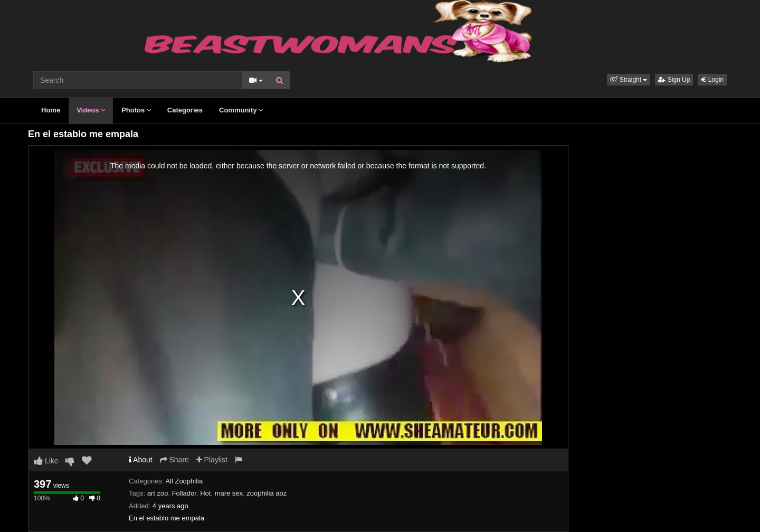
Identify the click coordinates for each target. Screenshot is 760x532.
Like (46, 461)
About (141, 460)
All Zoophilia (184, 481)
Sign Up (674, 80)
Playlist (212, 460)
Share (174, 460)
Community (241, 110)
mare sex (229, 493)
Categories (185, 110)
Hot (205, 493)
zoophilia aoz (267, 493)
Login (712, 80)
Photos (136, 110)
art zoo (158, 493)
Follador (184, 493)
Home (51, 110)
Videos (91, 110)
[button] (629, 80)
